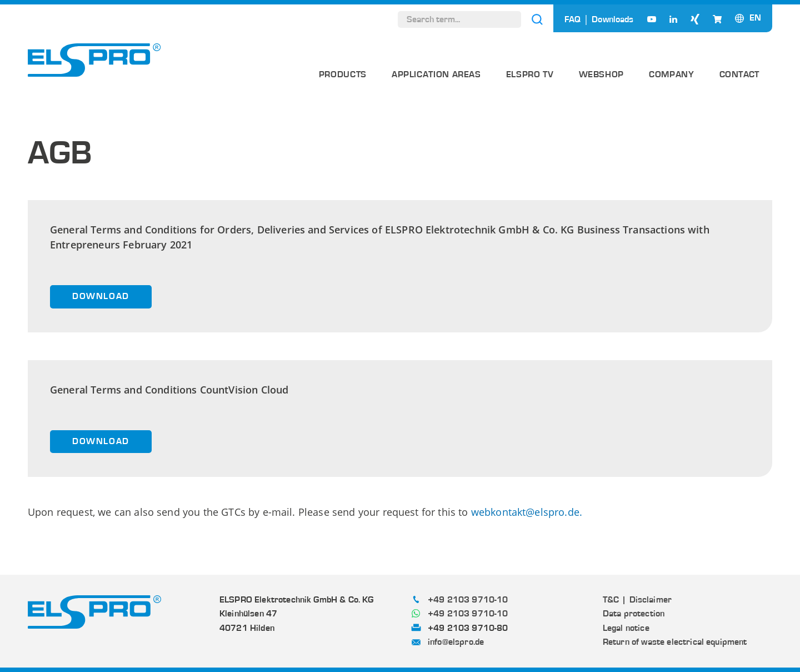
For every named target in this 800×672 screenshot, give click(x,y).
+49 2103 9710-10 (468, 600)
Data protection (634, 614)
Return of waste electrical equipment (675, 642)
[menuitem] (343, 78)
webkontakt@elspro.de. (527, 512)
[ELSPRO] (94, 60)
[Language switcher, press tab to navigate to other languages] (755, 18)
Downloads (612, 19)
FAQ (572, 19)
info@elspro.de (456, 642)
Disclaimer (651, 600)
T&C (611, 600)
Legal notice (626, 628)
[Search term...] (459, 19)
